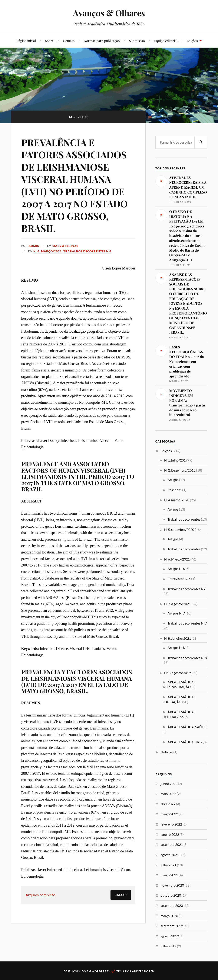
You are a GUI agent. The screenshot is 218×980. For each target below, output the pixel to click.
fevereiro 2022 (171, 824)
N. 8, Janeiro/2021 (178, 638)
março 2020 (169, 916)
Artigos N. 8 (176, 647)
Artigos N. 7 (176, 613)
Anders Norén (143, 971)
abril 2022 (168, 804)
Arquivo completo (40, 895)
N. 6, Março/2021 (48, 251)
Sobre (49, 41)
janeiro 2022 (170, 834)
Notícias (167, 752)
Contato (69, 41)
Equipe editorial (166, 41)
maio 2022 (168, 794)
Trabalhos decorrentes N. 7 (187, 623)
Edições (192, 41)
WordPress (101, 971)
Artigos (173, 480)
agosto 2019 (170, 936)
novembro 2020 (172, 885)
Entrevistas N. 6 (179, 579)
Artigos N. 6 (176, 569)
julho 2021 (168, 865)
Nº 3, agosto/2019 (177, 673)
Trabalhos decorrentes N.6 (87, 251)
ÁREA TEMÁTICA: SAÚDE (187, 727)
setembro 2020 (172, 905)
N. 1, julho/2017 (176, 460)
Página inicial (26, 41)
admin (34, 246)
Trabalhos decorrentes (184, 519)
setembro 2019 (172, 926)
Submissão (137, 41)
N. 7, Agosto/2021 (177, 604)
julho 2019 (168, 946)
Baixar (121, 895)
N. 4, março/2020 (177, 500)
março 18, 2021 (65, 246)
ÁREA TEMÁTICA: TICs (185, 742)
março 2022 (169, 814)
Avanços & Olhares (109, 13)
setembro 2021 (172, 844)
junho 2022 (169, 784)
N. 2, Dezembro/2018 (180, 470)
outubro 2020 (171, 895)
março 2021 (169, 875)
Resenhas (175, 490)
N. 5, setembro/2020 (179, 529)
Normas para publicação (102, 41)
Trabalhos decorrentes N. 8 (187, 658)
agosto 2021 (170, 855)
